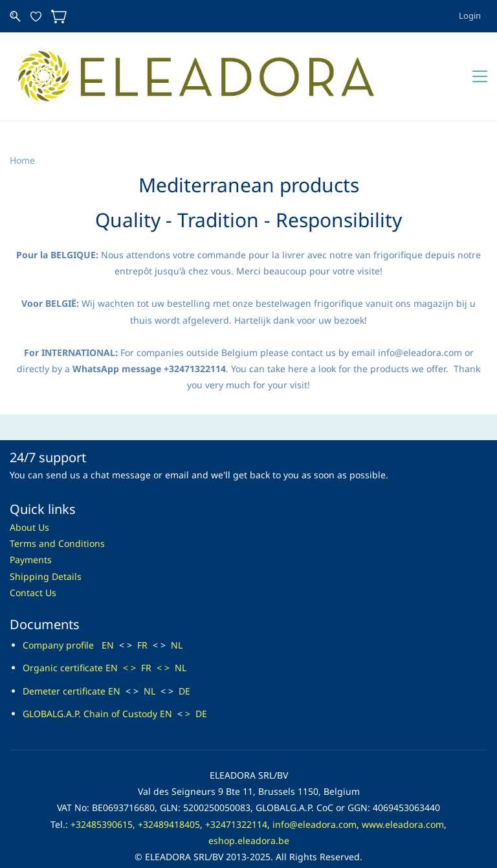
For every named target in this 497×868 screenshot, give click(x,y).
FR (142, 616)
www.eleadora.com (403, 795)
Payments (31, 530)
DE (184, 661)
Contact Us (33, 563)
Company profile (62, 616)
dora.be (272, 811)
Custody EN (147, 684)
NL (177, 616)
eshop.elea (232, 811)
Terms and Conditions (57, 514)
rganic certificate (66, 639)
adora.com (334, 795)
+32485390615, (103, 795)
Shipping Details (46, 547)
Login (470, 16)
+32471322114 (236, 795)
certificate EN (90, 661)
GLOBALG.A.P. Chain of (71, 684)
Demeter (41, 661)
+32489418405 (169, 795)
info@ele (292, 795)
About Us (29, 498)
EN (108, 616)
